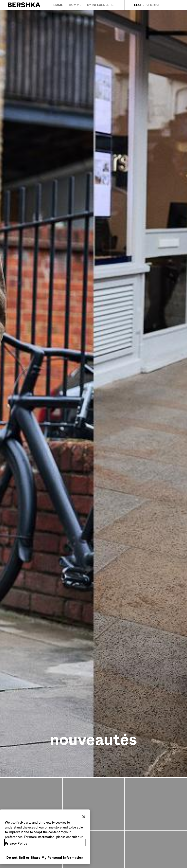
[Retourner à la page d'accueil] (24, 5)
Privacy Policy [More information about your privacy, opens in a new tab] (16, 843)
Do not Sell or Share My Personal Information (45, 858)
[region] (45, 837)
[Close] (84, 817)
